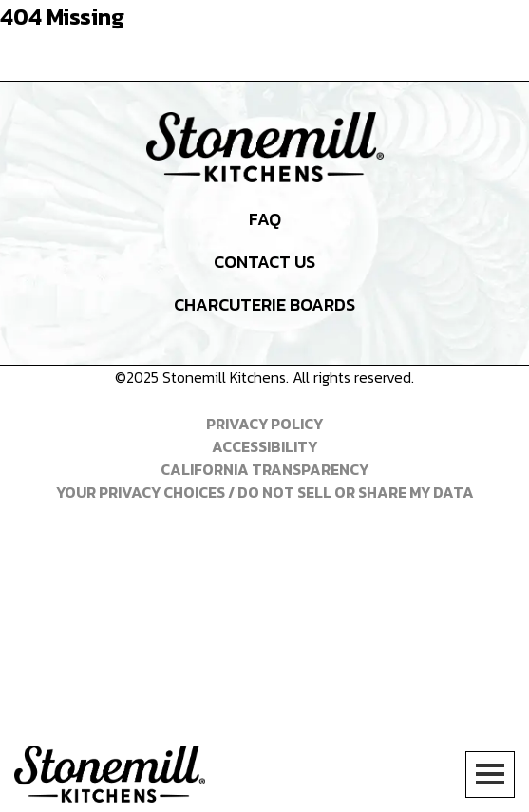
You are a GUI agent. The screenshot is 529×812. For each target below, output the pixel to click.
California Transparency (264, 469)
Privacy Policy (264, 424)
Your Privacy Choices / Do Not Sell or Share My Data (265, 492)
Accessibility (264, 446)
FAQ (265, 219)
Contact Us (264, 262)
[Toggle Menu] (490, 774)
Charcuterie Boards (264, 304)
